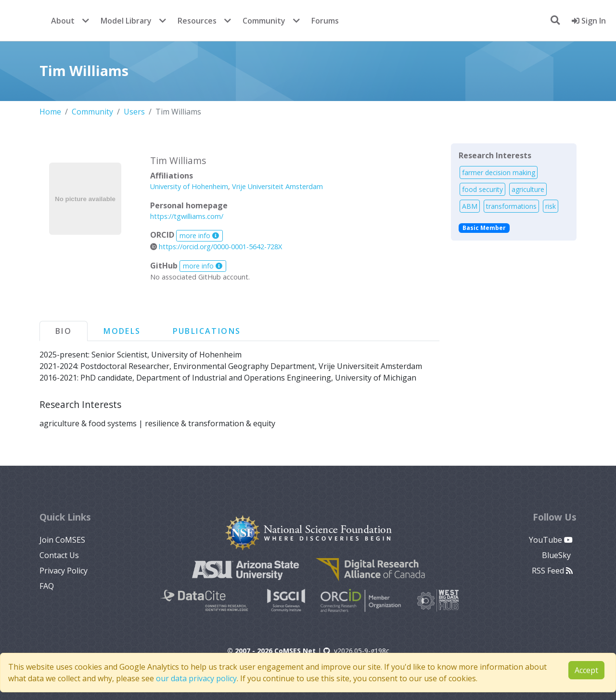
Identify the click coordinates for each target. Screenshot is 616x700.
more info (199, 235)
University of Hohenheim (189, 186)
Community (264, 21)
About (63, 21)
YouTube (551, 540)
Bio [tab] (64, 331)
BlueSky (557, 555)
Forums (325, 21)
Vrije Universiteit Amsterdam (277, 186)
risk (551, 206)
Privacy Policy (64, 571)
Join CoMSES (62, 540)
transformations (511, 206)
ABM (470, 206)
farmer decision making (499, 172)
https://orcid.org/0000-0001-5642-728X (216, 247)
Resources (197, 21)
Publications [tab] (207, 331)
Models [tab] (122, 331)
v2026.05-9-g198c (356, 651)
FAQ (47, 586)
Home (50, 112)
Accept (586, 670)
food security (482, 189)
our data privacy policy (196, 678)
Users (134, 112)
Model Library (126, 21)
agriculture (528, 189)
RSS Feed (552, 571)
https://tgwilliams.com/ (187, 216)
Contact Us (59, 555)
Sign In (589, 21)
